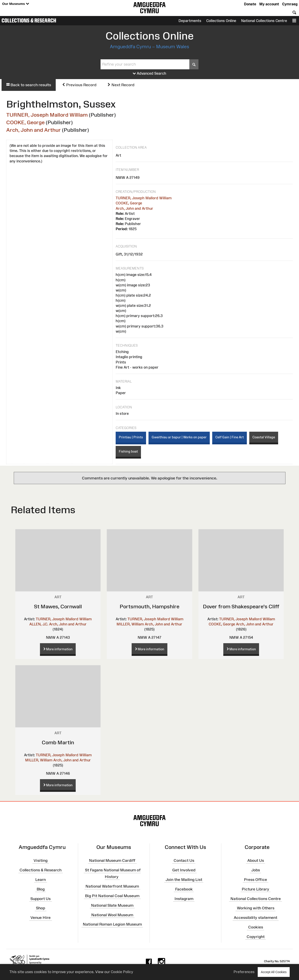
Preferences (244, 972)
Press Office (255, 880)
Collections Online (221, 21)
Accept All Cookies (274, 972)
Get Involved (184, 870)
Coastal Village (264, 437)
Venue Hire (41, 918)
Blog (41, 889)
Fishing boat (128, 451)
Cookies (256, 927)
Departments (190, 21)
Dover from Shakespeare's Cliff (241, 606)
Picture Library (255, 889)
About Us (256, 860)
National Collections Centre (264, 21)
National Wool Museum (112, 915)
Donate (250, 4)
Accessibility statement (255, 918)
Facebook (184, 889)
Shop (41, 908)
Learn (41, 880)
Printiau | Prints (131, 437)
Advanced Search (149, 74)
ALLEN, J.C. (39, 624)
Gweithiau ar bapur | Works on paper (179, 437)
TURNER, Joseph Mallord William (47, 115)
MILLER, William (130, 624)
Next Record (121, 85)
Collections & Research (29, 20)
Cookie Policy (122, 972)
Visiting (41, 860)
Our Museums (16, 4)
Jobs (256, 870)
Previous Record (79, 85)
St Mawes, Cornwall (58, 606)
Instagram (184, 898)
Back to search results (29, 85)
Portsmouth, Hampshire (149, 606)
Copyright (256, 937)
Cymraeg (290, 4)
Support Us (41, 898)
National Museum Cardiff (112, 860)
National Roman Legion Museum (112, 924)
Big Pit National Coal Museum (112, 896)
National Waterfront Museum (112, 886)
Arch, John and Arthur (34, 130)
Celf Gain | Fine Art (230, 437)
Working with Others (256, 908)
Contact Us (184, 860)
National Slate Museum (112, 905)
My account (269, 4)
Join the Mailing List (184, 880)
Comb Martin (58, 742)
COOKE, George (25, 122)
